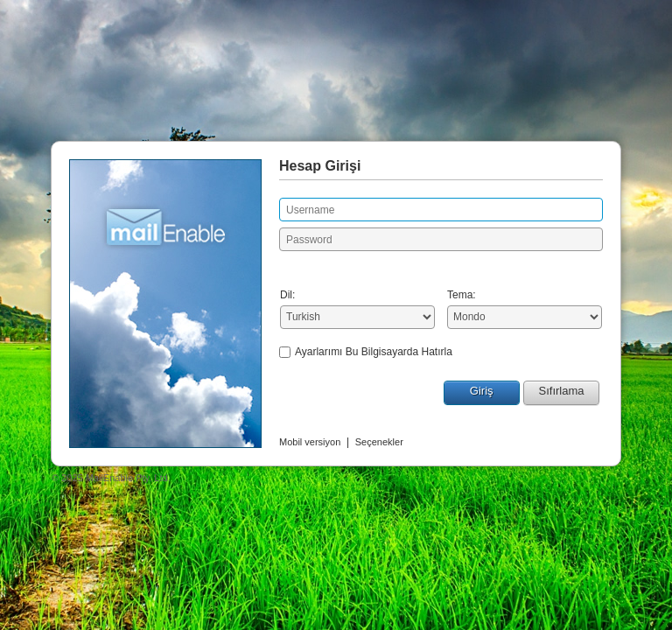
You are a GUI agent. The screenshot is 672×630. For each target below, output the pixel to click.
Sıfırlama (561, 391)
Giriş (482, 391)
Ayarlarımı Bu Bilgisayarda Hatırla (374, 352)
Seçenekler (379, 442)
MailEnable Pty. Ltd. (128, 478)
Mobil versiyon (310, 442)
